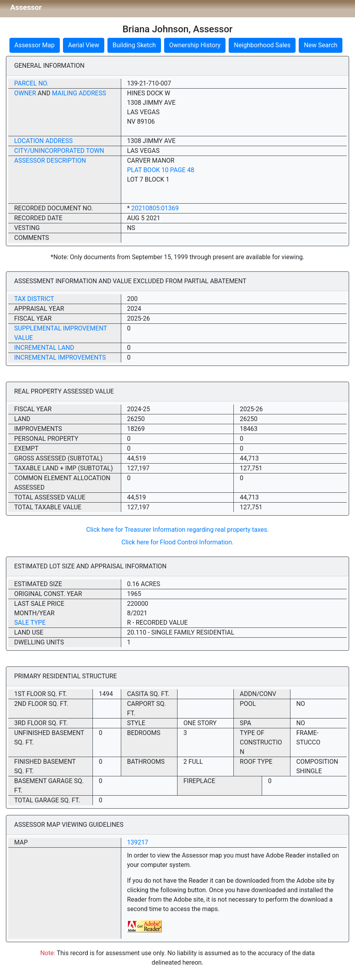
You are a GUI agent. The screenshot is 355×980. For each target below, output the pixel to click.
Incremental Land (44, 348)
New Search (321, 45)
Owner (25, 93)
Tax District (34, 299)
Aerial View (84, 45)
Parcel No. (31, 83)
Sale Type (30, 623)
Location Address (43, 141)
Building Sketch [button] (134, 45)
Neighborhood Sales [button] (262, 45)
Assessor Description (50, 161)
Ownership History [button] (195, 45)
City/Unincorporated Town (59, 151)
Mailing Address (79, 93)
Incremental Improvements (60, 357)
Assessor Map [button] (35, 45)
